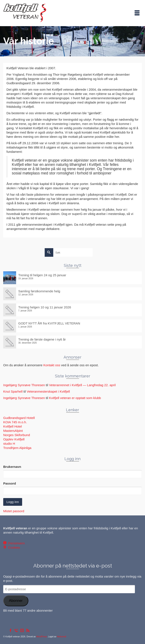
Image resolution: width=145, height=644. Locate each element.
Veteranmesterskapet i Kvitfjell (48, 391)
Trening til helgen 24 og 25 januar (42, 275)
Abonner (16, 601)
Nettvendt (62, 637)
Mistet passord (14, 511)
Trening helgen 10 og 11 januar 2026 (45, 307)
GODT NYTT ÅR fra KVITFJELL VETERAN (49, 323)
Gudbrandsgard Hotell (19, 418)
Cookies (13, 547)
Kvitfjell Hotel (13, 426)
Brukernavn (12, 467)
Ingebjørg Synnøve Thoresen (24, 385)
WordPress (42, 637)
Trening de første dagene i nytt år (42, 339)
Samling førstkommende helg (39, 291)
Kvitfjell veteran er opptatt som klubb (75, 398)
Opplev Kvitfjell (14, 439)
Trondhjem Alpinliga (17, 448)
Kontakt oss (52, 365)
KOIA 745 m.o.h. (15, 422)
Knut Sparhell (13, 391)
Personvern (16, 543)
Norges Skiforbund (17, 435)
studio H (9, 444)
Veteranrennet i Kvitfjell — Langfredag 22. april (82, 385)
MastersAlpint (13, 431)
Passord (10, 483)
